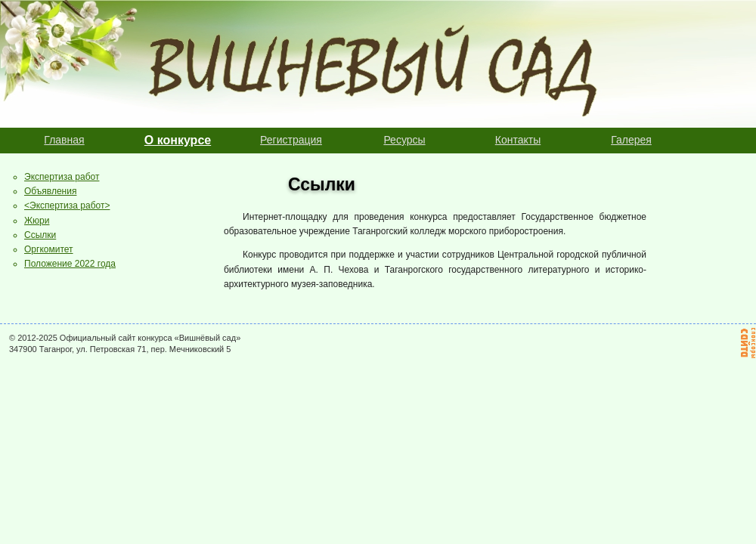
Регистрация (291, 140)
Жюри (37, 221)
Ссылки (40, 235)
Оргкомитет (49, 249)
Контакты (518, 140)
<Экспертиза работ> (67, 206)
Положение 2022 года (70, 264)
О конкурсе (178, 140)
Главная (64, 140)
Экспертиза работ (62, 177)
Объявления (50, 191)
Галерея (631, 140)
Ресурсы (404, 140)
